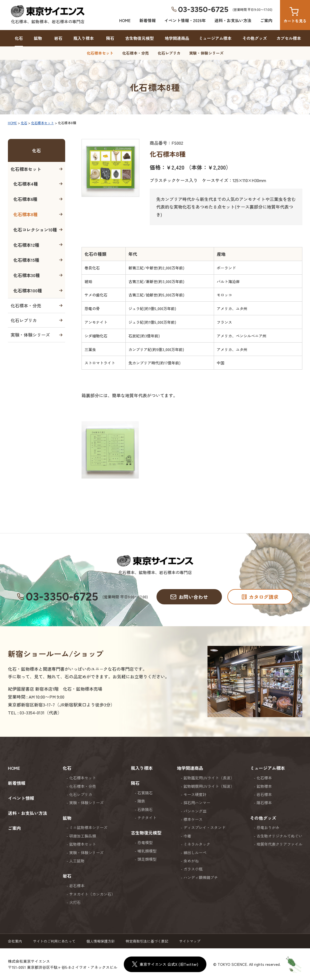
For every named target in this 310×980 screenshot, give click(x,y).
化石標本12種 (26, 245)
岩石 (58, 38)
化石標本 (264, 778)
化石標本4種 (26, 184)
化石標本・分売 (136, 53)
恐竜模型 (145, 842)
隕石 (110, 38)
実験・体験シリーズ (206, 53)
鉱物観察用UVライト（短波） (209, 786)
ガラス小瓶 (193, 869)
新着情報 (148, 20)
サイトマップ (190, 941)
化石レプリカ (169, 53)
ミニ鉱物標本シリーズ (88, 827)
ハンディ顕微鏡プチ (201, 877)
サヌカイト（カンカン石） (92, 894)
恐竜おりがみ (268, 827)
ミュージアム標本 (215, 38)
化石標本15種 (26, 260)
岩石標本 (77, 886)
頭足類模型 (147, 859)
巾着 (187, 836)
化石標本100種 (28, 290)
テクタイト (147, 818)
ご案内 (266, 20)
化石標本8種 (25, 214)
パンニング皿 (195, 811)
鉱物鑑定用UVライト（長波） (209, 778)
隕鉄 (141, 801)
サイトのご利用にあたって (54, 941)
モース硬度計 (195, 794)
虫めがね (191, 861)
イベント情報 (21, 798)
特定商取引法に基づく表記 (147, 941)
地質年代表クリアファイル (279, 844)
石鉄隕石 (145, 809)
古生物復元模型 (139, 38)
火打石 (75, 902)
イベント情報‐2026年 (185, 20)
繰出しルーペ (195, 853)
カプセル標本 (289, 38)
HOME (125, 20)
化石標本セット (100, 53)
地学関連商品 (177, 38)
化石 (19, 38)
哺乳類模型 (147, 851)
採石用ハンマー (197, 803)
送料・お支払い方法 (233, 20)
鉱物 (38, 38)
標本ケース (193, 819)
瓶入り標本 (84, 38)
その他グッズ (255, 38)
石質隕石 (145, 793)
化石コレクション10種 (35, 230)
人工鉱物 (77, 861)
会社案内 (15, 941)
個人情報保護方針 (101, 941)
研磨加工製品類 (83, 836)
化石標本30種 (27, 275)
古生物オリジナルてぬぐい (279, 836)
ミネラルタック (197, 844)
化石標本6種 (25, 199)
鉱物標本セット (83, 844)
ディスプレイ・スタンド (204, 827)
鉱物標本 (264, 786)
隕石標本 (264, 803)
